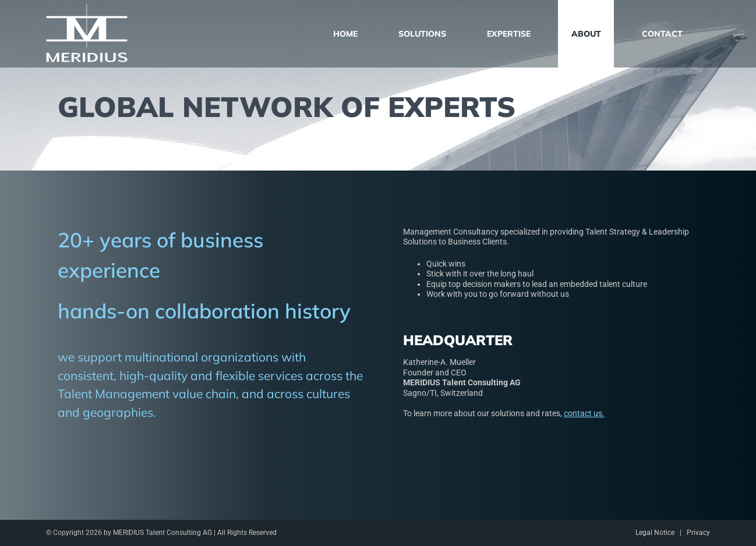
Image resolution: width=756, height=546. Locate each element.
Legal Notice (655, 533)
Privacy (698, 533)
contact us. (584, 413)
